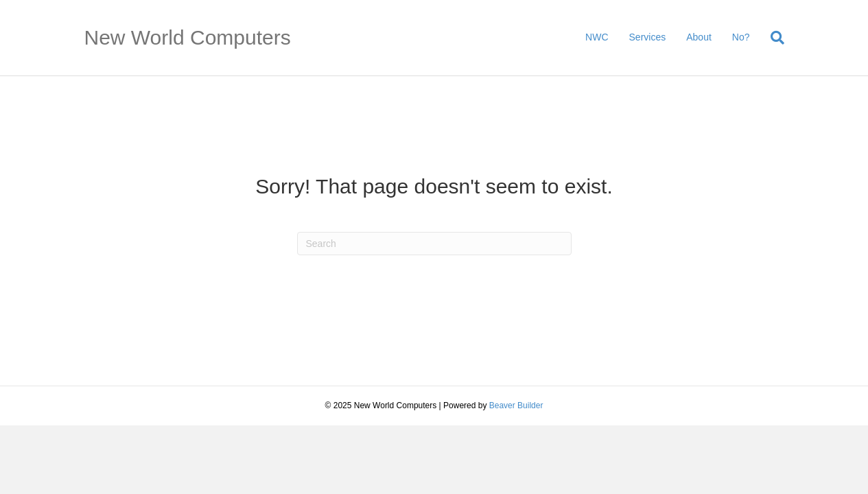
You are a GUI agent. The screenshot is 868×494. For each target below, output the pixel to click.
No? (741, 37)
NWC (597, 37)
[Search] (772, 38)
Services (648, 37)
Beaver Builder (516, 405)
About (699, 37)
